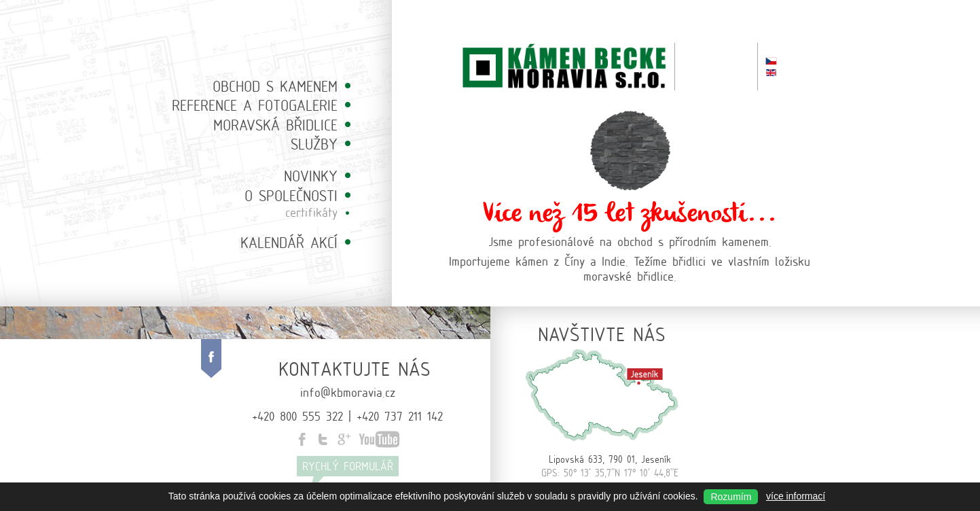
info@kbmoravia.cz (348, 391)
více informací (796, 496)
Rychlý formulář (348, 466)
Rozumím (731, 497)
